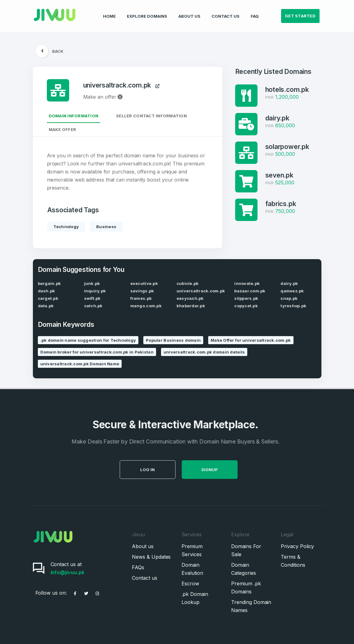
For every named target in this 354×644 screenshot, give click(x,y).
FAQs (138, 567)
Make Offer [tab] (63, 129)
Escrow (190, 583)
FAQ (255, 11)
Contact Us (226, 11)
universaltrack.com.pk (121, 86)
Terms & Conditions (293, 561)
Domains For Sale (246, 550)
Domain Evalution (192, 569)
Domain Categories (243, 569)
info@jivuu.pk (67, 572)
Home (109, 11)
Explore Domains (147, 11)
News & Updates (151, 557)
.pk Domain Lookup (195, 598)
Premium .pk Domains (246, 588)
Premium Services (192, 550)
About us (143, 546)
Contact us (144, 578)
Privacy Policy (297, 546)
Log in (159, 470)
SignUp (221, 470)
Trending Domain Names (251, 606)
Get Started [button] (300, 11)
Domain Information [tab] (74, 116)
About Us (189, 11)
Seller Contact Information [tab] (151, 116)
